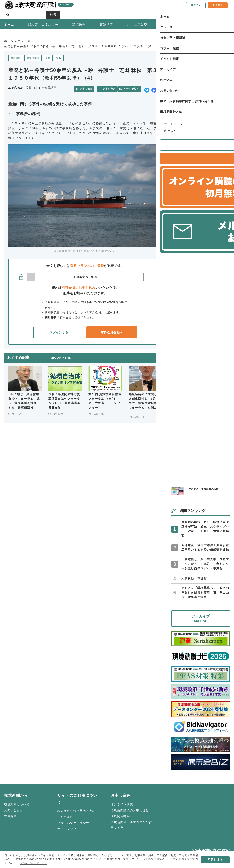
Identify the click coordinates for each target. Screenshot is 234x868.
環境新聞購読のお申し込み (130, 810)
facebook (154, 88)
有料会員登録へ (112, 331)
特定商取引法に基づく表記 (76, 811)
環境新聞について (17, 804)
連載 (59, 58)
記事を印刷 (110, 88)
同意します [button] (215, 860)
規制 (48, 58)
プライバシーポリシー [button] (34, 863)
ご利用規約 (65, 817)
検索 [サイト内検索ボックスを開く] (223, 9)
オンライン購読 (122, 804)
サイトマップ (67, 829)
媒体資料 (10, 816)
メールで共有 (133, 88)
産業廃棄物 (33, 58)
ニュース (24, 41)
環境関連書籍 (120, 816)
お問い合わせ (14, 810)
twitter (147, 88)
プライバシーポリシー (73, 823)
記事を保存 (88, 88)
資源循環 (16, 58)
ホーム (9, 41)
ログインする (59, 331)
